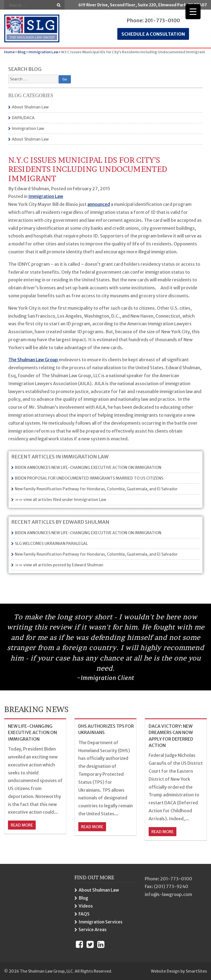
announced (99, 204)
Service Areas (93, 929)
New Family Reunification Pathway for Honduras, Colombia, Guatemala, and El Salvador (96, 489)
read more (22, 825)
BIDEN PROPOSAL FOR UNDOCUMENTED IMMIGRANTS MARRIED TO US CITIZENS (89, 478)
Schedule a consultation (153, 34)
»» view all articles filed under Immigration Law (60, 500)
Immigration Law (28, 128)
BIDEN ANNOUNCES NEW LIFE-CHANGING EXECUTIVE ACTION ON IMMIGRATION (88, 467)
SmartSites (196, 971)
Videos (86, 906)
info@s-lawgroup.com (168, 894)
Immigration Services (101, 922)
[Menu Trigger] (193, 12)
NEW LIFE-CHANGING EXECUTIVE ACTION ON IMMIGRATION (32, 733)
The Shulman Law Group (34, 360)
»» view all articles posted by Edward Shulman (59, 565)
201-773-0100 (162, 20)
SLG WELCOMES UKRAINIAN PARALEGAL (51, 544)
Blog (83, 898)
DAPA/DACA (23, 118)
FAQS (84, 914)
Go (59, 5)
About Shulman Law (30, 107)
